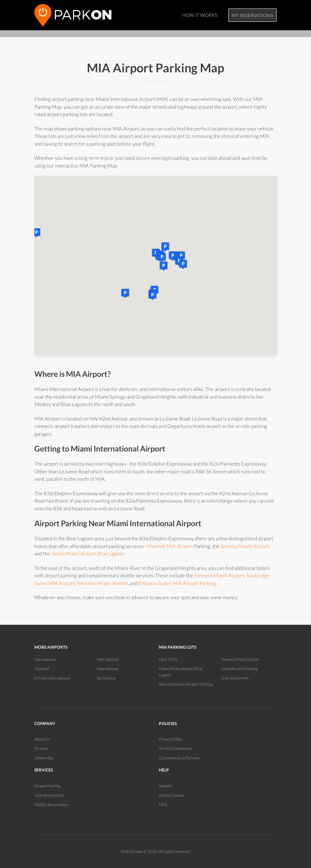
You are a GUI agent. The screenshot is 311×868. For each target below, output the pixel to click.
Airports (41, 748)
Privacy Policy (171, 739)
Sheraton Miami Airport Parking (186, 684)
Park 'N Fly (168, 659)
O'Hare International (52, 678)
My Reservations (252, 15)
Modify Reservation (51, 805)
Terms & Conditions (175, 748)
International (45, 659)
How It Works (200, 15)
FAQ (163, 805)
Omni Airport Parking (239, 669)
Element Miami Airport (219, 575)
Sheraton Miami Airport (102, 583)
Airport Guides (171, 795)
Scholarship (44, 758)
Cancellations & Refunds (179, 758)
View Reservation (49, 795)
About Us (42, 739)
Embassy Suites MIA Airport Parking (177, 583)
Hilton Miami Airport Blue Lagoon (88, 553)
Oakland (42, 669)
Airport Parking (47, 786)
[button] (164, 266)
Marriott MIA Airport (170, 546)
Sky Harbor (106, 678)
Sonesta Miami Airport (245, 546)
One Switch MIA (235, 678)
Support (165, 786)
